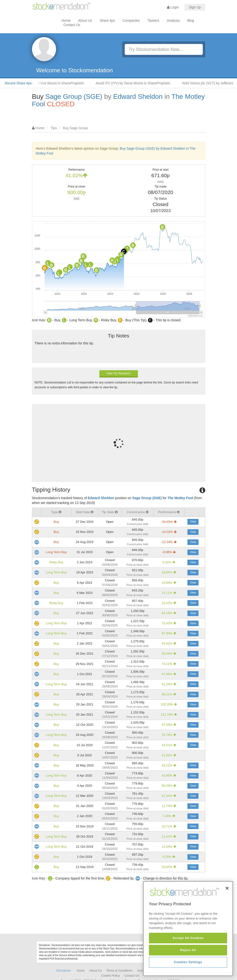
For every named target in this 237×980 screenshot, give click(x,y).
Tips (54, 128)
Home (66, 20)
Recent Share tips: (19, 83)
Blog (191, 20)
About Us (85, 20)
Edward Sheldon (138, 97)
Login (173, 7)
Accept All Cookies (188, 971)
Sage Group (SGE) (74, 97)
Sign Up (195, 7)
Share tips (107, 20)
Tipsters (153, 20)
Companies (131, 20)
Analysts (173, 20)
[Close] (227, 921)
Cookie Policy (110, 976)
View (193, 522)
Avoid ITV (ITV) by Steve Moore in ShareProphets (138, 83)
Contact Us (72, 25)
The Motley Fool (180, 498)
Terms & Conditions (119, 971)
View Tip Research (119, 373)
